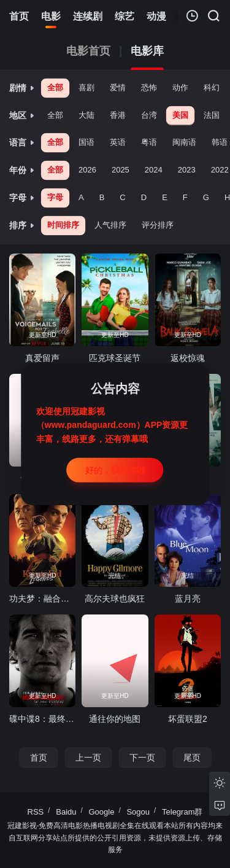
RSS (36, 812)
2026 (87, 170)
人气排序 (110, 225)
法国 (212, 115)
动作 (180, 87)
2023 (187, 170)
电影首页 (88, 51)
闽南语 (184, 142)
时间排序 (63, 225)
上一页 (88, 758)
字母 (55, 197)
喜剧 (86, 87)
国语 (86, 142)
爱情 (118, 87)
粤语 (149, 142)
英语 (118, 142)
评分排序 (158, 225)
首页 (39, 758)
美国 (180, 115)
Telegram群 (182, 812)
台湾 (149, 115)
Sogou (138, 812)
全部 (55, 87)
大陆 (86, 115)
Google (102, 812)
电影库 (147, 51)
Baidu (66, 812)
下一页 (142, 758)
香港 (118, 115)
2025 (121, 170)
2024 (154, 170)
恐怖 (149, 87)
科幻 (212, 87)
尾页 (192, 758)
